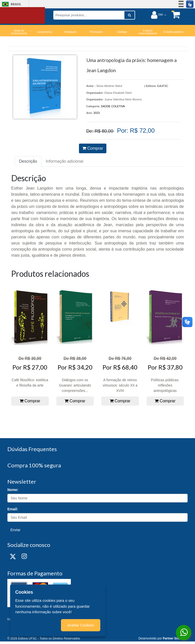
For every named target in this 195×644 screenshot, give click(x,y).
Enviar (15, 530)
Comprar (93, 148)
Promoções (96, 32)
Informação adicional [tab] (64, 161)
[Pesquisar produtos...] (89, 15)
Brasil (11, 4)
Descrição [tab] (28, 161)
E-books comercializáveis (148, 32)
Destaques (71, 32)
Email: (13, 509)
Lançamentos (45, 32)
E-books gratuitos (173, 32)
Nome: (13, 490)
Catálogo (122, 32)
